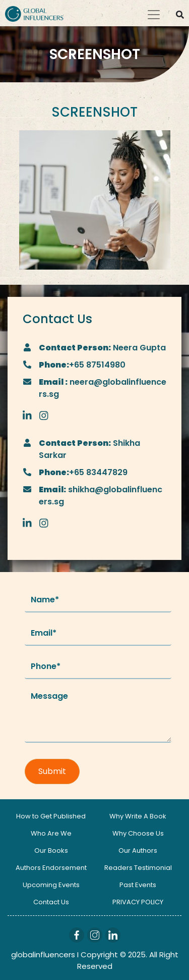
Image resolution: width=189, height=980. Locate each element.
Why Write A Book (138, 816)
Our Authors (138, 850)
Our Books (51, 850)
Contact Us (51, 902)
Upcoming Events (51, 885)
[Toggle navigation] (154, 15)
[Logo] (34, 13)
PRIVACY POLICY (138, 902)
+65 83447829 (98, 472)
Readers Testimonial (138, 868)
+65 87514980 (97, 365)
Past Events (138, 885)
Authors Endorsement (51, 868)
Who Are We (51, 833)
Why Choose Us (138, 833)
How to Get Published (51, 816)
